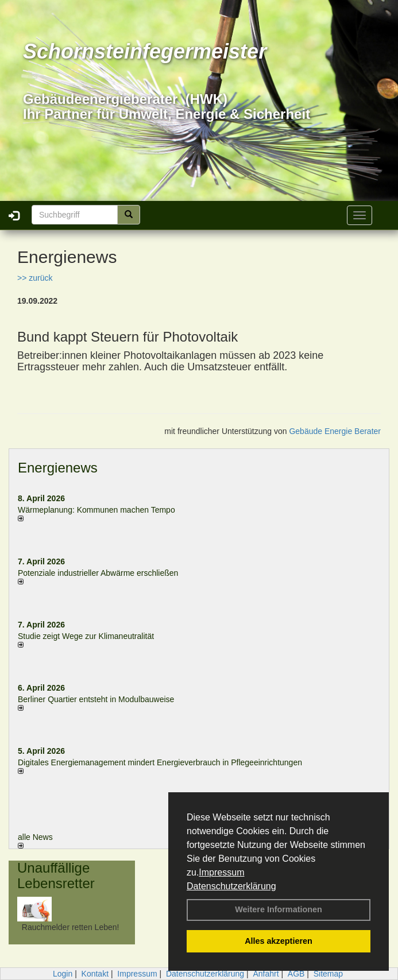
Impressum (221, 872)
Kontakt (95, 974)
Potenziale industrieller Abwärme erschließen (98, 573)
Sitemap (328, 974)
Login (63, 974)
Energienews (58, 468)
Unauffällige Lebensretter (56, 875)
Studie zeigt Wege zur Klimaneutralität (86, 636)
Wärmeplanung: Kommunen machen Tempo (96, 510)
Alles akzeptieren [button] (279, 941)
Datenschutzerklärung (231, 886)
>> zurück (35, 278)
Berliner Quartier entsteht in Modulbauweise (96, 699)
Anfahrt (266, 974)
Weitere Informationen (279, 909)
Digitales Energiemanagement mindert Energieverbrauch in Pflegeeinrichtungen (160, 762)
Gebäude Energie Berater (335, 431)
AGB (296, 974)
